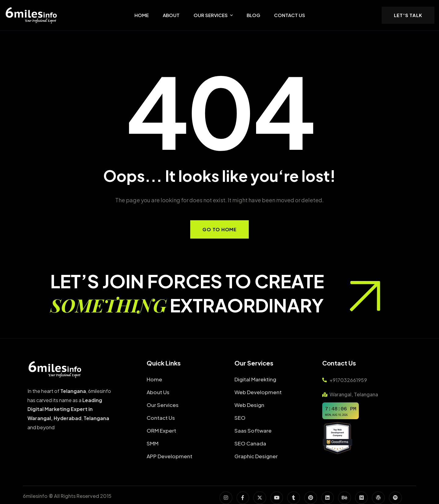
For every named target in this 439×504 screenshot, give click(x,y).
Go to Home (220, 229)
